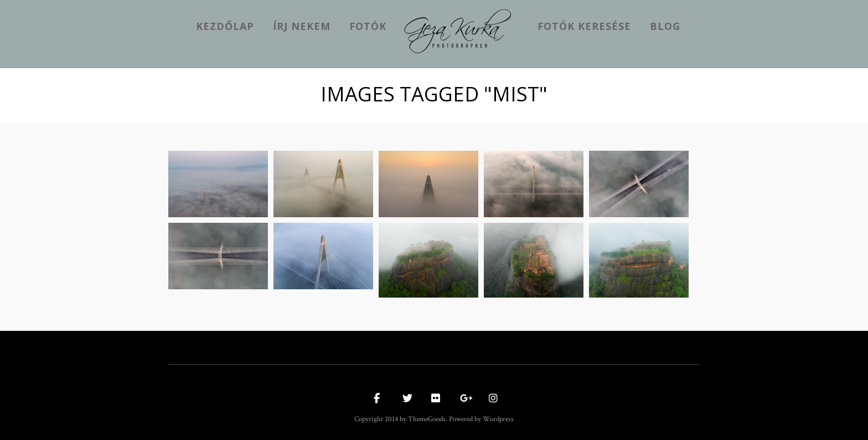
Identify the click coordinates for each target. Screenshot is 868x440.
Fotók (368, 26)
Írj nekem (302, 26)
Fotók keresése (584, 26)
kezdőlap (225, 26)
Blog (665, 26)
